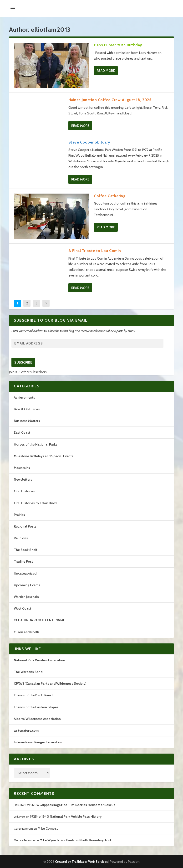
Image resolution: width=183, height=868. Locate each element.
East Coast (22, 432)
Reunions (21, 538)
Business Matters (27, 421)
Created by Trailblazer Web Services (81, 862)
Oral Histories (24, 491)
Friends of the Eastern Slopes (36, 707)
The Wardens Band (28, 672)
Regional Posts (25, 526)
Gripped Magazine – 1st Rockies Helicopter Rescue (77, 805)
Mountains (22, 468)
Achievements (24, 397)
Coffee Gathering (110, 196)
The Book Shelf (26, 550)
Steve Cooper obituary (89, 142)
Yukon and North (26, 632)
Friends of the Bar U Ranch (34, 695)
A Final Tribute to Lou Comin (95, 251)
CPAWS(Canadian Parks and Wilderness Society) (50, 683)
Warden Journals (26, 597)
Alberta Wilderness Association (37, 719)
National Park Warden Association (39, 660)
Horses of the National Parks (36, 444)
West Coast (23, 608)
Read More (106, 71)
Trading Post (23, 561)
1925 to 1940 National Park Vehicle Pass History (66, 817)
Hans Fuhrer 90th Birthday (118, 45)
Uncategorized (25, 573)
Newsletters (23, 479)
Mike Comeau (48, 828)
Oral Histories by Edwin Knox (35, 503)
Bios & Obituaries (27, 409)
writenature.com (26, 730)
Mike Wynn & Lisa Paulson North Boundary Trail (75, 840)
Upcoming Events (27, 585)
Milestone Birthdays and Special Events (44, 456)
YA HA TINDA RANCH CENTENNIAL (39, 620)
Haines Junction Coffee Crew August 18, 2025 (110, 100)
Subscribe (23, 362)
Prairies (19, 515)
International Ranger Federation (38, 742)
